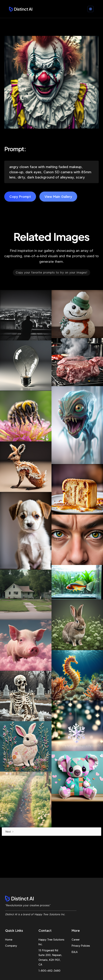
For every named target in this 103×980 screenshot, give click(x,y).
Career (76, 939)
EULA (75, 952)
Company (11, 946)
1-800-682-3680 (49, 970)
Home (9, 939)
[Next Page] (51, 831)
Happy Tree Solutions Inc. (51, 942)
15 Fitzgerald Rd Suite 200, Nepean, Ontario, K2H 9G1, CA (50, 957)
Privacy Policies (81, 946)
